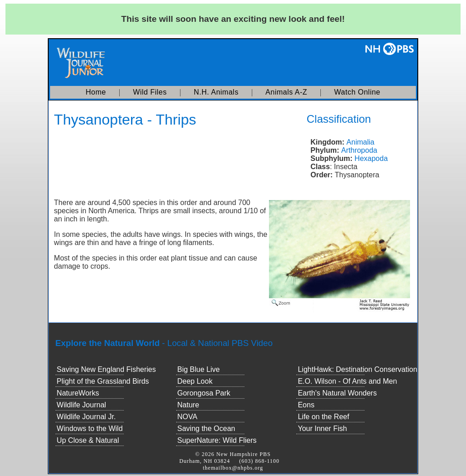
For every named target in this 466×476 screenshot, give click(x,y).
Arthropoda (359, 150)
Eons (306, 405)
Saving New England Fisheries (106, 369)
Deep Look (195, 381)
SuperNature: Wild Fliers (217, 440)
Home (96, 92)
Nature (188, 405)
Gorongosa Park (204, 393)
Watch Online (357, 92)
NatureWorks (78, 393)
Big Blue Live (199, 369)
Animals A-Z (286, 92)
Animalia (360, 142)
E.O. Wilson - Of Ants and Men (347, 381)
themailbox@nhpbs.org (233, 468)
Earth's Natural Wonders (337, 393)
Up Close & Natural (88, 440)
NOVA (187, 417)
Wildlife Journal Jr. (86, 417)
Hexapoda (371, 158)
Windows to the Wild (90, 428)
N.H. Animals (216, 92)
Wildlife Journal (81, 405)
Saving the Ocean (206, 428)
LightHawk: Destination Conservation (357, 369)
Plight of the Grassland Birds (103, 381)
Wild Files (150, 92)
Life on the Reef (323, 417)
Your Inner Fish (322, 428)
